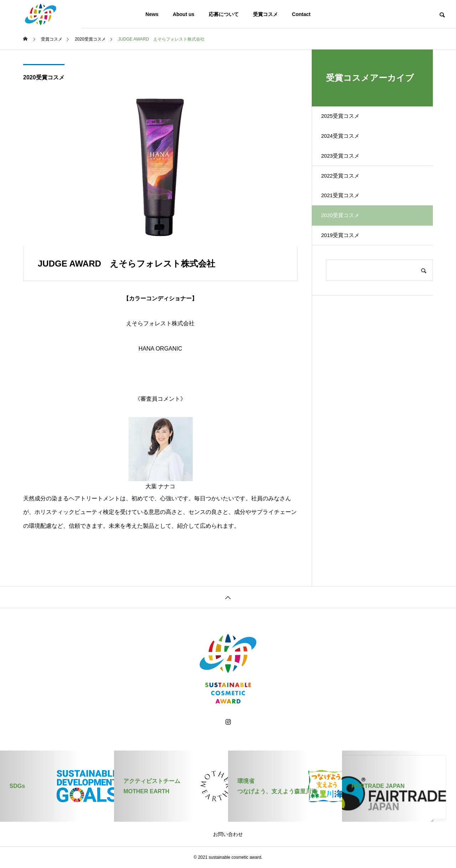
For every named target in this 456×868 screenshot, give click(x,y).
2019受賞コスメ (347, 268)
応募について (224, 14)
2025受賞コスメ (347, 119)
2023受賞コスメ (347, 169)
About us (184, 14)
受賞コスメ (265, 14)
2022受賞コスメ (347, 193)
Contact (301, 14)
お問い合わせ (228, 834)
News (152, 14)
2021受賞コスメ (347, 218)
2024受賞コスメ (347, 144)
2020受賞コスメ (44, 77)
